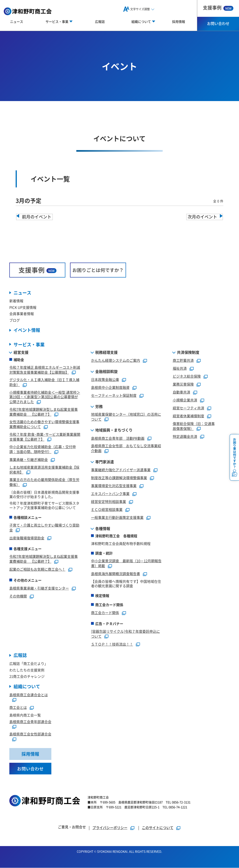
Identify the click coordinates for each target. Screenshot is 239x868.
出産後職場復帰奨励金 (27, 538)
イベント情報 (27, 330)
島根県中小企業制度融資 (110, 387)
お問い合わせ (218, 23)
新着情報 (16, 301)
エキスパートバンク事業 (110, 494)
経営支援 (21, 352)
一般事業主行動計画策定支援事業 (117, 517)
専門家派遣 (105, 462)
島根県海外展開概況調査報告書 (116, 574)
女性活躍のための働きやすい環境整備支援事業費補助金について (44, 424)
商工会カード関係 (105, 613)
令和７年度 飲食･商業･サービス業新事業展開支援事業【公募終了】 (45, 437)
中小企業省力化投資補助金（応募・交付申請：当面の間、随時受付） (43, 449)
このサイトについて (158, 828)
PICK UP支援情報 (23, 307)
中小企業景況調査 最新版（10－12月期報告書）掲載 (126, 563)
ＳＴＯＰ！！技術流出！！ (112, 644)
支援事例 (218, 8)
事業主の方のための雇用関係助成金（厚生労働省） (44, 482)
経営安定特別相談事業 (109, 501)
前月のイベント (37, 217)
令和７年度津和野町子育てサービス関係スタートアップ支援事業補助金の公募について (44, 505)
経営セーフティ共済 (188, 408)
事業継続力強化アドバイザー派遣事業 (121, 470)
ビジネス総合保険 (187, 376)
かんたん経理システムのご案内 (116, 360)
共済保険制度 (188, 352)
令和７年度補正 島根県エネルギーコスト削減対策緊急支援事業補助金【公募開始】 (45, 370)
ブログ (15, 320)
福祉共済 (180, 368)
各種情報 (103, 528)
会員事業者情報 (22, 314)
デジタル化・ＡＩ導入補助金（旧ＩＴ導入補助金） (44, 382)
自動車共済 (181, 392)
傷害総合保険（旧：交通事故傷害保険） (194, 426)
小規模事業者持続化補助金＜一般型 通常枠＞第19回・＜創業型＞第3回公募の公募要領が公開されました (45, 397)
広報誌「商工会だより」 (29, 664)
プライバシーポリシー (110, 828)
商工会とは (18, 708)
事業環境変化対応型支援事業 (114, 486)
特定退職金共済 (185, 436)
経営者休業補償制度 (188, 416)
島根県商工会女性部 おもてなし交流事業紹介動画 (126, 448)
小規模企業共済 (185, 400)
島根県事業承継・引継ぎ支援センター (39, 588)
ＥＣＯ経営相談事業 (107, 509)
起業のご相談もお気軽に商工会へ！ (37, 569)
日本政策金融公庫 (105, 379)
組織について (27, 687)
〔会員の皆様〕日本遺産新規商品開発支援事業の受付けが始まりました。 (44, 494)
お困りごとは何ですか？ (98, 270)
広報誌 (100, 21)
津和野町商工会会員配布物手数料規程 (121, 543)
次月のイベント (202, 217)
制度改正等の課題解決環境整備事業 (119, 478)
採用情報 (179, 21)
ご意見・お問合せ (72, 827)
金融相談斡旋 (106, 371)
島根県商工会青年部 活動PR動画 (118, 438)
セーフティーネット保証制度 (114, 395)
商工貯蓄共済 (183, 360)
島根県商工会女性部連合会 (30, 734)
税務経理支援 (106, 352)
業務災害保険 (183, 384)
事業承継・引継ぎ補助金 (29, 459)
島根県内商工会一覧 (25, 715)
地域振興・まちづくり (114, 430)
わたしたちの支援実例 (27, 670)
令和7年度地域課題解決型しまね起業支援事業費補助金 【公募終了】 (44, 412)
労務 (99, 406)
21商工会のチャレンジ (27, 676)
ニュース (17, 21)
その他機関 (18, 596)
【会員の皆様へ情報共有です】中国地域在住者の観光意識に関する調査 (126, 584)
